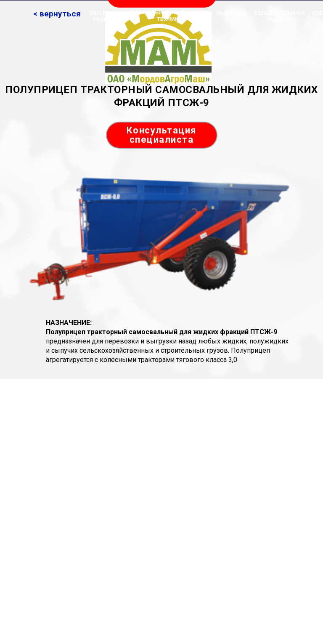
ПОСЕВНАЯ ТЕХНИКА (106, 16)
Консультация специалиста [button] (162, 135)
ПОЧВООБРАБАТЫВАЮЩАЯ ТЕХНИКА (169, 16)
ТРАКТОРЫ (232, 13)
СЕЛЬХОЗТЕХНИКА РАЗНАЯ (280, 16)
